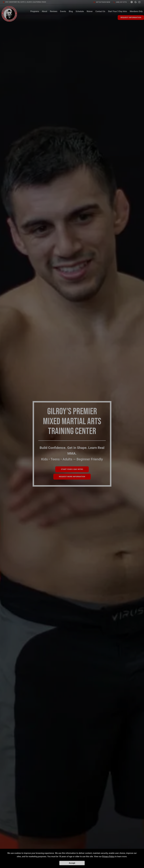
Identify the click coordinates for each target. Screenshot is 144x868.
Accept (72, 863)
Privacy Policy (108, 857)
